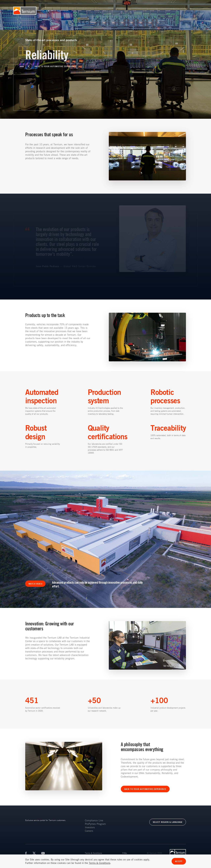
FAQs (125, 853)
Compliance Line (94, 820)
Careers (89, 831)
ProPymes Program (95, 824)
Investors (90, 827)
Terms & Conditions (93, 853)
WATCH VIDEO (35, 584)
